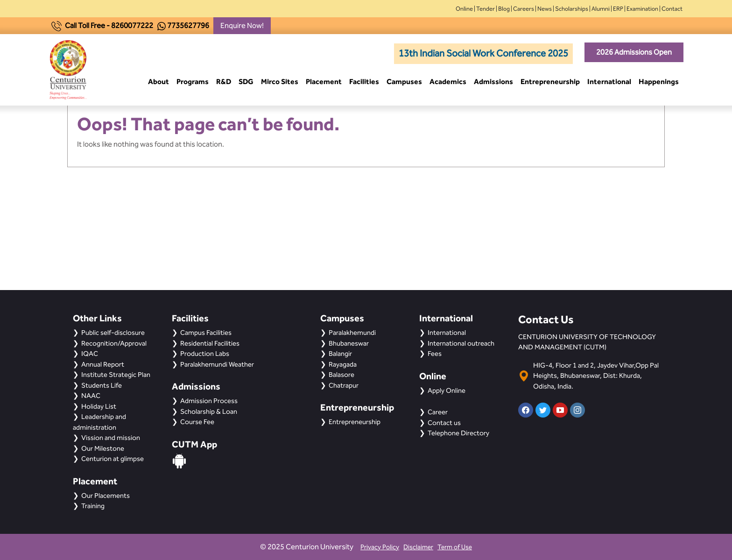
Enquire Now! (242, 25)
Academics (448, 82)
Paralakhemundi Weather (217, 364)
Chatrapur (344, 385)
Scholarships (572, 9)
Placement (324, 82)
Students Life (102, 385)
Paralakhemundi (352, 333)
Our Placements (106, 496)
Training (93, 506)
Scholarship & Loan (209, 411)
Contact (672, 9)
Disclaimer (418, 547)
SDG (246, 82)
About (158, 82)
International (609, 82)
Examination (642, 9)
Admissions (493, 82)
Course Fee (197, 422)
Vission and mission (111, 438)
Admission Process (209, 401)
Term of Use (455, 547)
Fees (435, 354)
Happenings (659, 82)
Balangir (340, 354)
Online (464, 9)
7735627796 (188, 25)
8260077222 (132, 25)
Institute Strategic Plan (116, 375)
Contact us (444, 423)
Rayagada (343, 364)
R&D (224, 82)
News (545, 9)
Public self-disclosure (113, 333)
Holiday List (99, 406)
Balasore (341, 375)
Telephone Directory (458, 433)
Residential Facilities (210, 343)
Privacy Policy (380, 547)
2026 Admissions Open (634, 52)
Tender (486, 9)
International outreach (461, 343)
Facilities (364, 82)
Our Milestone (103, 448)
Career (438, 412)
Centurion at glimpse (113, 459)
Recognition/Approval (114, 343)
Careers (524, 9)
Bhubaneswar (349, 343)
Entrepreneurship (550, 82)
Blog (504, 9)
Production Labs (205, 354)
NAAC (91, 396)
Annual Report (103, 364)
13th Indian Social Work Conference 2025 (483, 53)
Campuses (404, 82)
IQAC (90, 354)
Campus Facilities (206, 333)
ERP (618, 9)
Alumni (601, 9)
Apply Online (447, 390)
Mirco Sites (280, 82)
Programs (193, 82)
